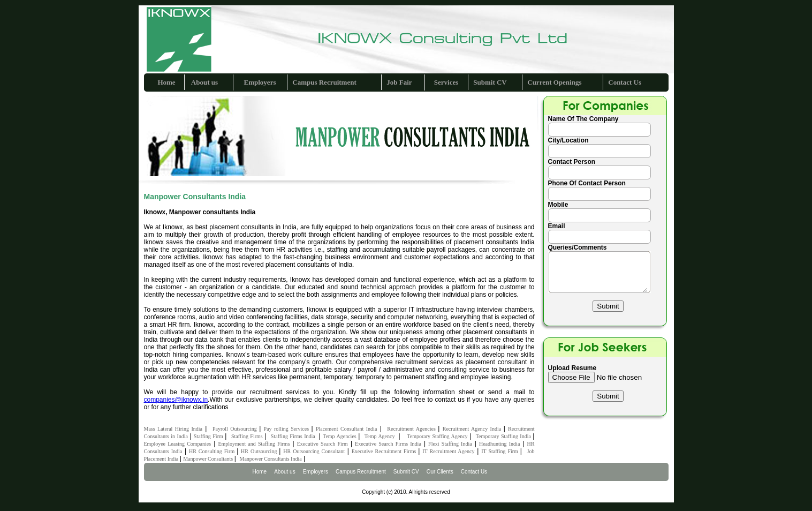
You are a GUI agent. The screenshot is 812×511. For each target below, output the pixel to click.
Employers (260, 82)
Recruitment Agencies (412, 429)
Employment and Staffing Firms (254, 444)
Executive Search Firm (322, 444)
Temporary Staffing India (504, 436)
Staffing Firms (248, 436)
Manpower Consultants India (271, 459)
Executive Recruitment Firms (385, 451)
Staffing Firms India (295, 436)
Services (446, 82)
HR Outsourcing (260, 451)
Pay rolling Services (288, 429)
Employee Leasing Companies (178, 444)
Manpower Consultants (209, 459)
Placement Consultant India (346, 429)
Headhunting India (499, 444)
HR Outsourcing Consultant (314, 451)
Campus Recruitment (324, 82)
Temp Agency (382, 436)
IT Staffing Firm (501, 451)
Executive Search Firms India (388, 444)
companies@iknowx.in (176, 400)
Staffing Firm (209, 436)
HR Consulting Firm (213, 451)
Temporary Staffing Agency (438, 436)
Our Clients (440, 472)
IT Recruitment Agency (448, 451)
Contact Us (625, 82)
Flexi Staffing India (450, 444)
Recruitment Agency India (473, 429)
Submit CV (490, 82)
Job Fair (399, 82)
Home (166, 82)
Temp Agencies (340, 436)
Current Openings (554, 82)
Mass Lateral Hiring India (173, 429)
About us (204, 82)
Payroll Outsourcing (236, 429)
